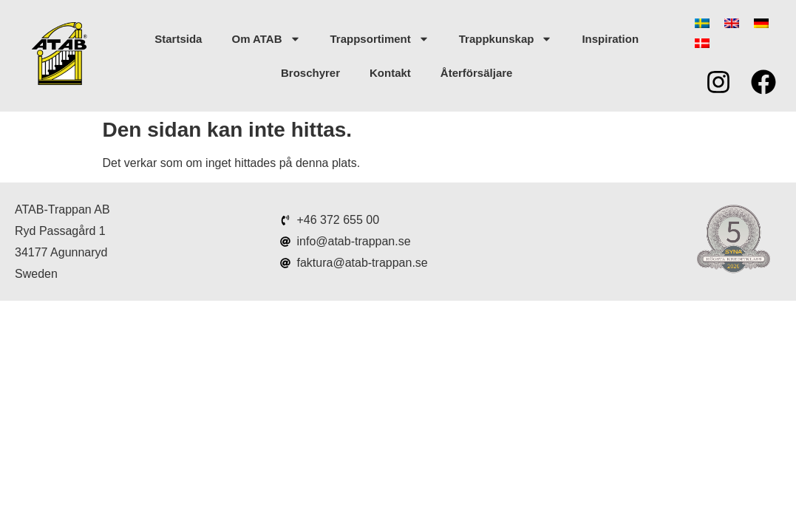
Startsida (178, 39)
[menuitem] (702, 23)
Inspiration (610, 39)
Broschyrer (310, 73)
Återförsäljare (477, 73)
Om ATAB (266, 39)
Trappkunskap (506, 39)
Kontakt (390, 73)
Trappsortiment (380, 39)
